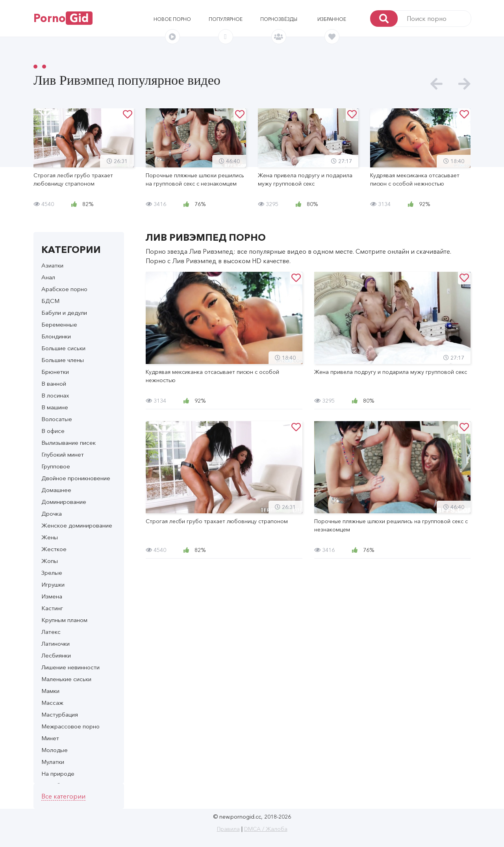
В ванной (54, 384)
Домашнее (56, 490)
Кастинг (52, 608)
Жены (50, 537)
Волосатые (57, 419)
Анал (48, 277)
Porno (63, 18)
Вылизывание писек (69, 443)
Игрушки (53, 584)
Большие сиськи (63, 348)
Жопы (50, 561)
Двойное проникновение (76, 478)
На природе (58, 774)
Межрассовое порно (70, 726)
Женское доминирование (77, 525)
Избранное (332, 19)
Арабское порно (64, 289)
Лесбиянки (56, 655)
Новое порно (172, 19)
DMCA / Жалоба (266, 829)
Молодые (55, 750)
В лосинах (55, 395)
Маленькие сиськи (66, 679)
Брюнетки (55, 372)
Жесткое (54, 549)
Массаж (52, 703)
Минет (50, 738)
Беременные (59, 324)
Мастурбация (60, 714)
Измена (52, 596)
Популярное (226, 19)
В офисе (53, 431)
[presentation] (436, 84)
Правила (228, 829)
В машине (55, 407)
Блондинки (56, 336)
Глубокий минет (63, 454)
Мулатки (53, 762)
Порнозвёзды (279, 19)
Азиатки (52, 265)
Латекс (51, 632)
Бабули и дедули (64, 313)
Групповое (56, 466)
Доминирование (64, 502)
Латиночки (56, 644)
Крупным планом (64, 620)
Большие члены (63, 360)
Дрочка (52, 514)
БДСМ (50, 301)
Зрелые (52, 573)
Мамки (50, 691)
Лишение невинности (70, 667)
